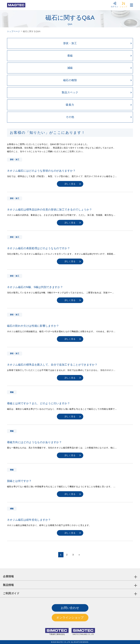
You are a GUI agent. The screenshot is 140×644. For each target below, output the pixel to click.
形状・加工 (70, 43)
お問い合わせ (70, 608)
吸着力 (70, 105)
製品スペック (70, 92)
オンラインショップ (70, 618)
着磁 (70, 56)
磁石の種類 (70, 80)
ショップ (123, 5)
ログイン (115, 5)
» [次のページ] (79, 555)
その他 (70, 117)
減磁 (70, 68)
